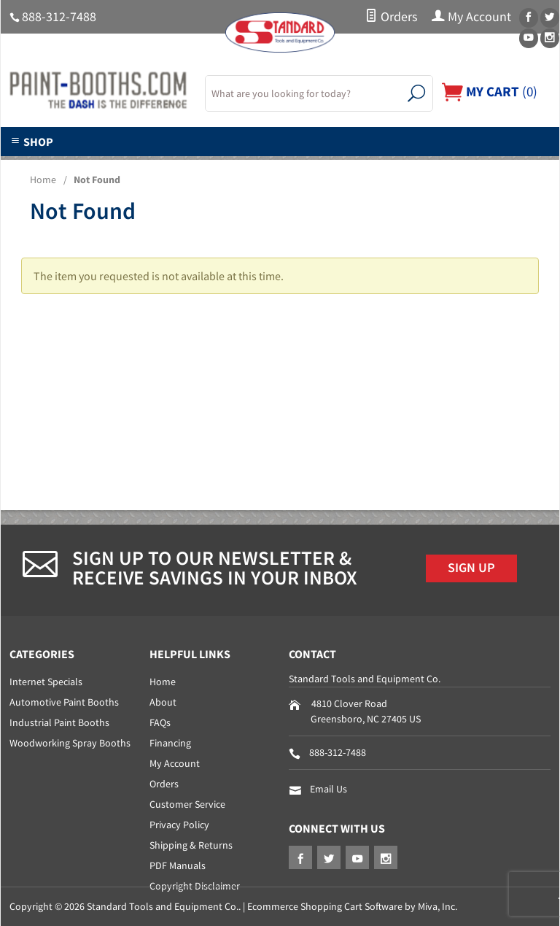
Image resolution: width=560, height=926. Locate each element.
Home (43, 180)
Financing (170, 743)
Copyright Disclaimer (195, 886)
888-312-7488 (59, 17)
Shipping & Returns (191, 845)
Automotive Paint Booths (64, 702)
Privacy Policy (179, 825)
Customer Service (187, 804)
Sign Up (471, 568)
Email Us (328, 789)
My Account (471, 17)
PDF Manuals (178, 865)
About (163, 702)
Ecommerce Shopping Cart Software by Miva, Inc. (352, 906)
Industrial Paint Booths (59, 722)
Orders (391, 17)
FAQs (160, 722)
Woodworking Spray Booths (70, 743)
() (490, 91)
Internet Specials (46, 682)
